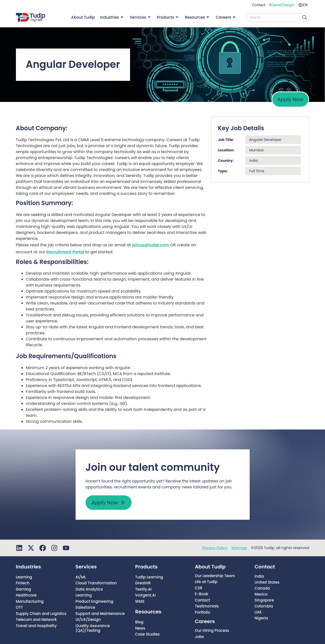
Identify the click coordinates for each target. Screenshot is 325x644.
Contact (259, 5)
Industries (115, 17)
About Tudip (87, 17)
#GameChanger (282, 5)
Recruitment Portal (65, 252)
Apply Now (290, 99)
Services (142, 17)
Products (169, 17)
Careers (226, 17)
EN (305, 5)
